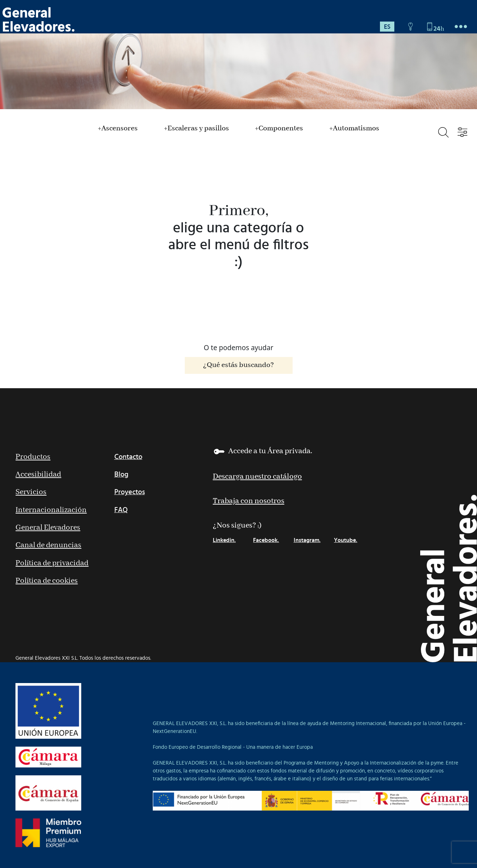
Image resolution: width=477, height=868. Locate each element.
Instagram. (307, 540)
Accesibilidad (38, 475)
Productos (33, 457)
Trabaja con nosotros (249, 501)
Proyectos (130, 492)
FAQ (121, 510)
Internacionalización (51, 510)
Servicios (31, 492)
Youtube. (346, 540)
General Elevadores (48, 528)
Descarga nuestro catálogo (257, 477)
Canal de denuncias (48, 545)
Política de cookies (47, 581)
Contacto (128, 457)
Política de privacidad (52, 563)
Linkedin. (224, 540)
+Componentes (279, 129)
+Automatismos (354, 129)
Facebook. (266, 540)
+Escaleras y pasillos (196, 129)
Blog (121, 474)
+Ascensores (118, 129)
